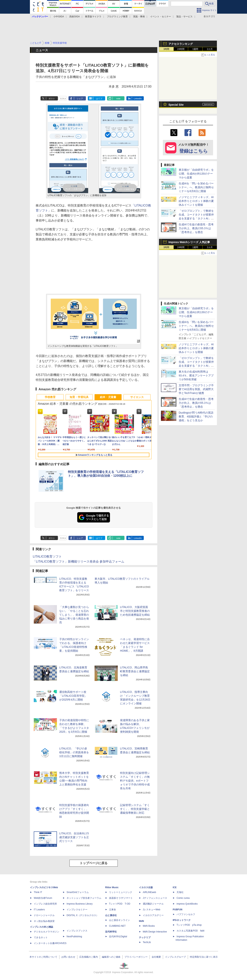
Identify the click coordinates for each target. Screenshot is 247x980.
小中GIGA (59, 17)
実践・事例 (139, 17)
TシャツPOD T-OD (120, 904)
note (118, 99)
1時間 (166, 49)
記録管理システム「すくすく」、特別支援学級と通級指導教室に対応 (135, 809)
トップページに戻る (94, 863)
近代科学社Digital (118, 937)
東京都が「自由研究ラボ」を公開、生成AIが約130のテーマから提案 (196, 174)
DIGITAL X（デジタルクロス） (82, 915)
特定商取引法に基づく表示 (204, 957)
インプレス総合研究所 (45, 904)
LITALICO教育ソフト (47, 556)
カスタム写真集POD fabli (190, 931)
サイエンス (137, 397)
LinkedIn (138, 99)
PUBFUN (178, 910)
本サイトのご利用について (43, 957)
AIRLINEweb (149, 892)
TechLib (147, 942)
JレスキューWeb (151, 910)
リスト (63, 99)
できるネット (41, 937)
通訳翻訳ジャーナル (153, 904)
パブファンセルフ (186, 914)
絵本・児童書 (108, 397)
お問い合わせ (68, 957)
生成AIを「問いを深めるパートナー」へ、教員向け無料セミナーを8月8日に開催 (196, 187)
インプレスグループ (175, 957)
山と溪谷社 (111, 915)
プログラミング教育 (117, 17)
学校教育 (50, 397)
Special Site (176, 105)
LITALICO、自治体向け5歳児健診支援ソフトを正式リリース (74, 837)
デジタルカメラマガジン (47, 932)
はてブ (99, 99)
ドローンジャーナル (44, 915)
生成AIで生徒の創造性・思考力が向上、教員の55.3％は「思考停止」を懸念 (196, 228)
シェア (80, 99)
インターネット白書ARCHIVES (50, 943)
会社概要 (156, 957)
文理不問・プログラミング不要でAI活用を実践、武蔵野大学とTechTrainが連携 (196, 389)
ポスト (52, 99)
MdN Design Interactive (155, 932)
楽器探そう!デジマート (121, 898)
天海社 (180, 892)
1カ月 (210, 49)
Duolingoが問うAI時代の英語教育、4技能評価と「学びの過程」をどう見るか (196, 416)
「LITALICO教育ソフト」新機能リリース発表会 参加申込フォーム (79, 561)
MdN (141, 921)
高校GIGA (74, 17)
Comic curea (183, 898)
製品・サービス (184, 17)
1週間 (195, 49)
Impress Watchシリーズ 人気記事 (189, 242)
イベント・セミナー (161, 17)
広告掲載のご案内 (89, 957)
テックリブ (145, 937)
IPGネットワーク (182, 920)
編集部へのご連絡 (111, 957)
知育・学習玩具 (79, 397)
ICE (175, 887)
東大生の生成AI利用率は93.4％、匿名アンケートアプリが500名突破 (196, 375)
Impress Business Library (80, 904)
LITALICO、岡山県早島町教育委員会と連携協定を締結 (135, 671)
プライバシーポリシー (136, 957)
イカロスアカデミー (153, 915)
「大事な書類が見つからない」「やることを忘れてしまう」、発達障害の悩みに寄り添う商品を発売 (74, 615)
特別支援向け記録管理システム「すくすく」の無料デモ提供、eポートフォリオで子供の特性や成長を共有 (135, 781)
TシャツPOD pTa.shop (189, 925)
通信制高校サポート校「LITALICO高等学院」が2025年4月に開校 (73, 696)
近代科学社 (111, 932)
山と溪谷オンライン (119, 920)
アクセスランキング (181, 44)
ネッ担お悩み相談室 (44, 921)
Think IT (38, 892)
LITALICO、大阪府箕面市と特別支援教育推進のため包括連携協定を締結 (135, 611)
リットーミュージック (121, 892)
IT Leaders (39, 910)
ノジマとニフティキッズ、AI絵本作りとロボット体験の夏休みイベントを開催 (196, 201)
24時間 (181, 49)
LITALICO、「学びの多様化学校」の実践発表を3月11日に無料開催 (74, 752)
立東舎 (113, 910)
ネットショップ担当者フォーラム (84, 898)
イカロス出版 (146, 887)
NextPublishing (74, 937)
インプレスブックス (77, 931)
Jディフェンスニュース (155, 898)
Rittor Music (112, 887)
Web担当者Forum (43, 898)
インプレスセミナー (77, 910)
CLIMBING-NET (117, 926)
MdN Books (149, 926)
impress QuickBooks (187, 904)
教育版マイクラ (93, 17)
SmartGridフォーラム (78, 892)
